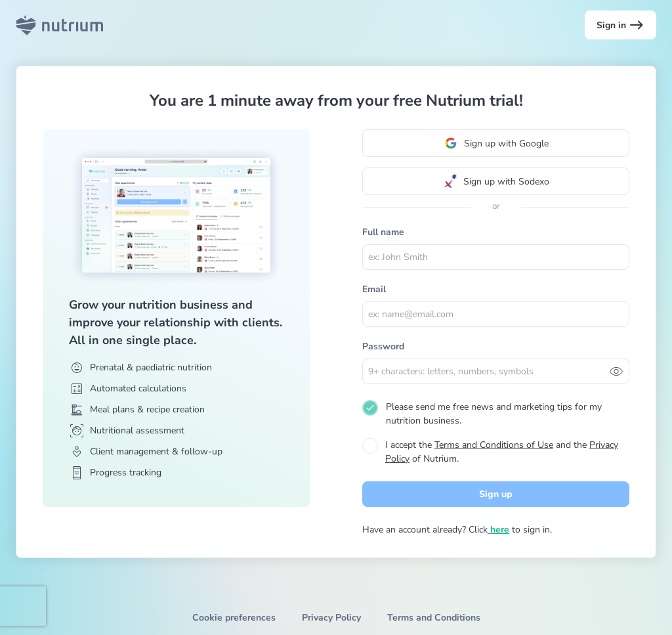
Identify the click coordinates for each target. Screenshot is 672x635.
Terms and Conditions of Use (494, 445)
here (498, 530)
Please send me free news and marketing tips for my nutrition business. (494, 414)
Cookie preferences (234, 618)
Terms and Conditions (434, 618)
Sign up (496, 494)
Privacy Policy (331, 618)
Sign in (620, 25)
